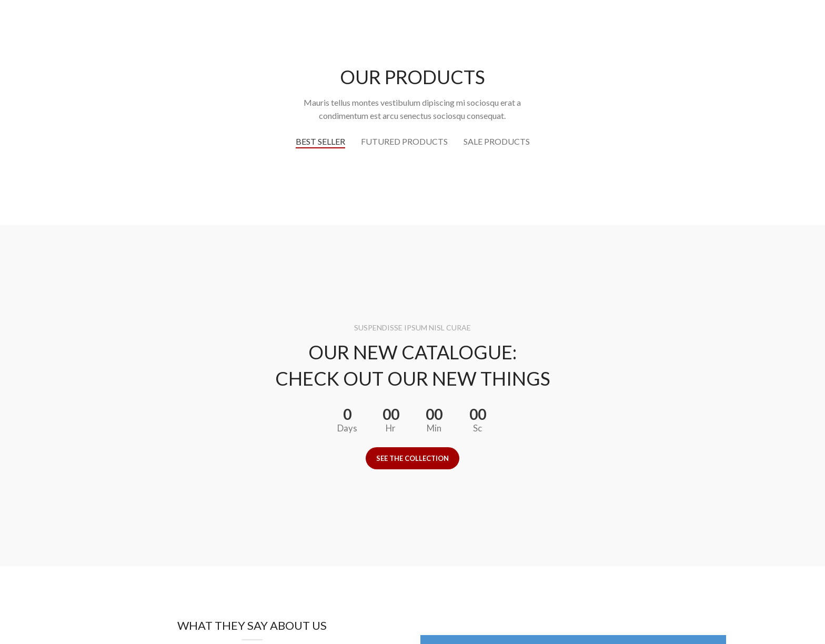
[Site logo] (413, 27)
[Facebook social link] (776, 27)
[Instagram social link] (789, 27)
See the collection (413, 458)
